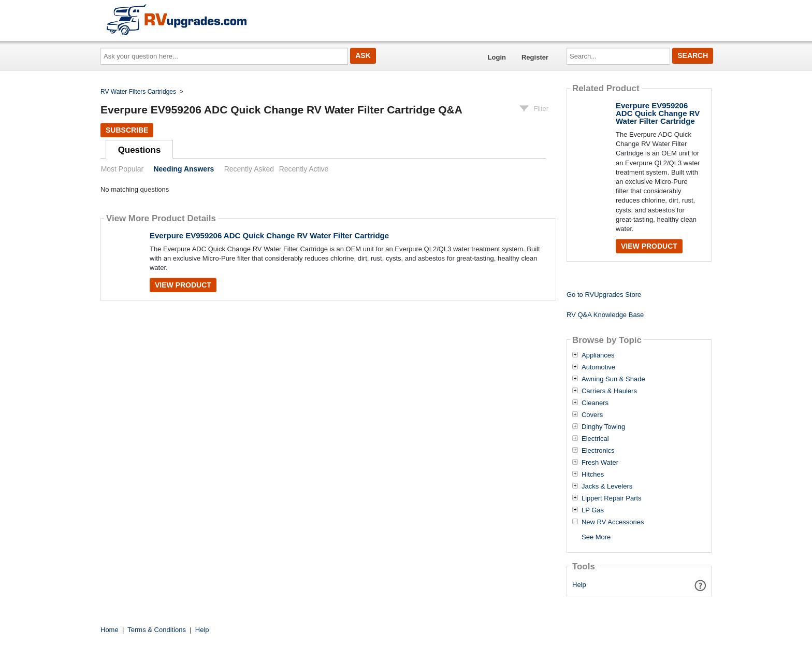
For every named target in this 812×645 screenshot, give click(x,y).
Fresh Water (600, 463)
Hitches (593, 475)
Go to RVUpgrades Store (604, 295)
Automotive (598, 367)
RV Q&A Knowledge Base (605, 315)
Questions (140, 150)
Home (110, 630)
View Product (183, 285)
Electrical (595, 439)
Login (497, 57)
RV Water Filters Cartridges (138, 92)
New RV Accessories (613, 522)
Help (579, 585)
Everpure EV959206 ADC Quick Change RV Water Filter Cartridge (269, 235)
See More (596, 537)
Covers (592, 415)
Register (535, 57)
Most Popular (122, 169)
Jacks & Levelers (607, 486)
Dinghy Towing (603, 427)
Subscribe (127, 130)
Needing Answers (184, 169)
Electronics (598, 451)
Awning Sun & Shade (613, 379)
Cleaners (595, 403)
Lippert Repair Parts (612, 498)
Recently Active (304, 169)
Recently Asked (249, 169)
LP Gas (593, 510)
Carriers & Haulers (609, 391)
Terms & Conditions (157, 630)
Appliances (598, 355)
